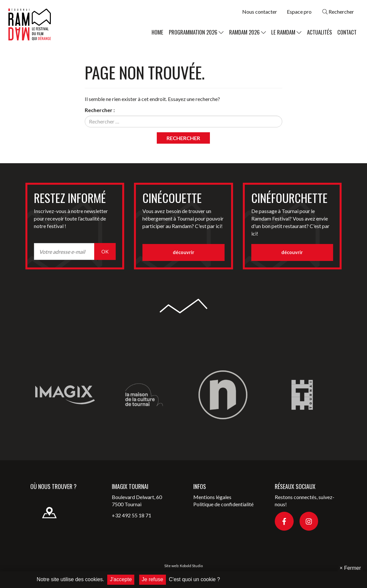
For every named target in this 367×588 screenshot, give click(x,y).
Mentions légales (212, 497)
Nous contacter (260, 12)
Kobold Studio (191, 566)
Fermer (350, 568)
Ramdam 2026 (248, 32)
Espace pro (299, 12)
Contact (347, 32)
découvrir (183, 252)
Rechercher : (100, 110)
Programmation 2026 (196, 32)
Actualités (319, 32)
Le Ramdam (286, 32)
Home (157, 32)
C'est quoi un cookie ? (194, 579)
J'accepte (121, 579)
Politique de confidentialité (223, 504)
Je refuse (153, 579)
